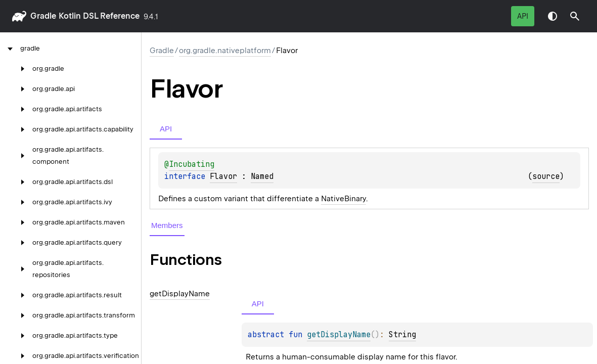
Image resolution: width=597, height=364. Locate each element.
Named (262, 176)
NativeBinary (343, 199)
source (546, 176)
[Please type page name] (575, 16)
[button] (575, 16)
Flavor (223, 176)
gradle (43, 16)
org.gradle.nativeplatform (225, 51)
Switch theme (553, 16)
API (523, 16)
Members (167, 225)
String (402, 335)
